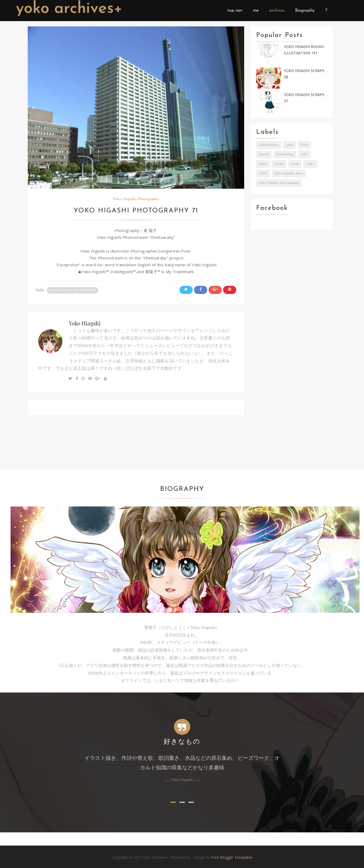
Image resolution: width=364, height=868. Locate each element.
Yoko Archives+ (69, 9)
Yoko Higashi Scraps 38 (304, 74)
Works (263, 173)
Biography (305, 11)
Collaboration (269, 145)
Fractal (264, 154)
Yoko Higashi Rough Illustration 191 (304, 50)
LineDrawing (285, 154)
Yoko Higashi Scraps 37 (304, 98)
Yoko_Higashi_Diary (289, 173)
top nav (235, 11)
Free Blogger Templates (232, 857)
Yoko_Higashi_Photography (136, 199)
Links (304, 154)
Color (289, 145)
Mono (263, 164)
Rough (279, 164)
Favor (304, 145)
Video (310, 164)
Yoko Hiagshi (85, 323)
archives (277, 11)
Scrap (295, 164)
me (256, 11)
